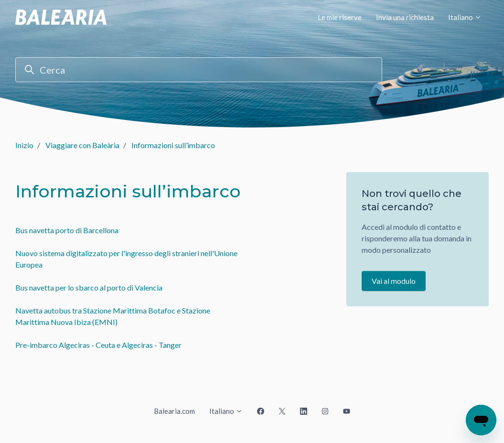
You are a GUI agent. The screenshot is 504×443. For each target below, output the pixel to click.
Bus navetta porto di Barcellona (67, 230)
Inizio (24, 145)
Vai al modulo (394, 281)
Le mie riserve (340, 17)
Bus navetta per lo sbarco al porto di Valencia (89, 287)
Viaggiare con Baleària (82, 145)
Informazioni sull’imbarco (173, 145)
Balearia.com (174, 411)
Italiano (465, 17)
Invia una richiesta (405, 17)
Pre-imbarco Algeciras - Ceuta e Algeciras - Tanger (98, 345)
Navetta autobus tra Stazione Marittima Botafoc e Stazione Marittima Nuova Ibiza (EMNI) (113, 316)
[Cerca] (199, 70)
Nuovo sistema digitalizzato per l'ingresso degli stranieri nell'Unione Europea (126, 259)
